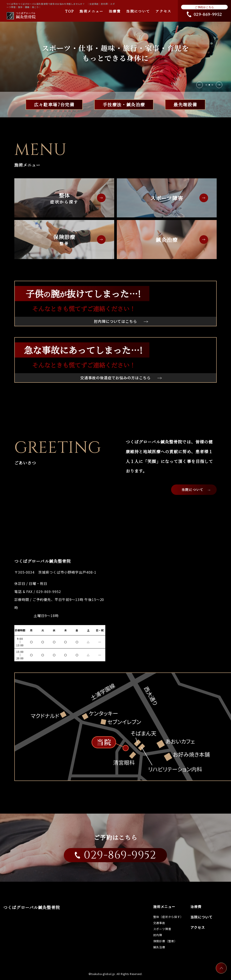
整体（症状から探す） (168, 917)
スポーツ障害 (167, 198)
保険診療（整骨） (165, 941)
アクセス (163, 11)
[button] (219, 85)
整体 (64, 198)
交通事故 (159, 923)
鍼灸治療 (167, 240)
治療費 (115, 11)
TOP (70, 11)
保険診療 (64, 240)
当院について (138, 11)
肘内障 (158, 935)
